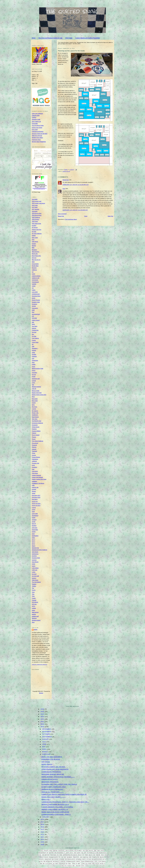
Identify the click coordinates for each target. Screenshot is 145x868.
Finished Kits (35, 330)
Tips (33, 588)
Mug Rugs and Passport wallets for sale (50, 38)
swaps (33, 564)
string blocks (35, 552)
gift (33, 344)
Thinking (34, 584)
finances (34, 328)
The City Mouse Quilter (38, 125)
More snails (47, 764)
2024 (43, 714)
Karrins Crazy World (37, 128)
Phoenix (34, 437)
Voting (33, 610)
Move (33, 397)
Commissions (35, 282)
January (46, 817)
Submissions (35, 554)
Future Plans (35, 342)
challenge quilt (36, 278)
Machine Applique (36, 387)
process (34, 455)
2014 (43, 829)
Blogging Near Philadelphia (39, 142)
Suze (64, 189)
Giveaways (35, 348)
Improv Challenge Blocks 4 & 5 (55, 804)
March (45, 752)
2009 (43, 842)
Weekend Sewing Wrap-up (53, 774)
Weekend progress (50, 782)
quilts (33, 485)
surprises (34, 560)
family (33, 324)
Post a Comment (62, 214)
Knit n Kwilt (35, 130)
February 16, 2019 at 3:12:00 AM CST (75, 210)
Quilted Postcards (36, 475)
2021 (43, 722)
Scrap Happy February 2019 (53, 787)
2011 (43, 837)
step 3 (33, 540)
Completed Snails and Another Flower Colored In (64, 794)
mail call (34, 389)
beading (34, 244)
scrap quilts (66, 171)
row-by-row (35, 501)
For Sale (34, 336)
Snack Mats (35, 530)
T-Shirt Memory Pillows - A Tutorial (57, 807)
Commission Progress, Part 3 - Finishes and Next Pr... (65, 802)
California (34, 270)
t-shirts (34, 572)
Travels (34, 598)
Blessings (34, 250)
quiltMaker (35, 481)
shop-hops (35, 528)
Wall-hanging (35, 612)
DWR (33, 310)
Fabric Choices (36, 320)
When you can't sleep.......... (53, 797)
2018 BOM (35, 211)
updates (34, 608)
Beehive (34, 246)
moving (34, 403)
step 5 (33, 544)
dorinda (34, 306)
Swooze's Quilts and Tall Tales (40, 134)
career (33, 274)
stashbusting (35, 536)
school (34, 510)
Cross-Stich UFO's (49, 779)
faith (33, 322)
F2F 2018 (34, 318)
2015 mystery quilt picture (38, 203)
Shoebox (34, 526)
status (33, 538)
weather (34, 614)
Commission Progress (51, 772)
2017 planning (35, 209)
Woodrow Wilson (36, 620)
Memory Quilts (36, 391)
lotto (33, 385)
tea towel (34, 574)
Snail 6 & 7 (46, 799)
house (33, 367)
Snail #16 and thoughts (52, 757)
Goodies (34, 354)
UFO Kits (34, 604)
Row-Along (35, 499)
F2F (33, 316)
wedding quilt (35, 616)
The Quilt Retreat (36, 582)
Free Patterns (35, 338)
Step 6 (34, 546)
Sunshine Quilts (36, 558)
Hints (33, 362)
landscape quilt (36, 379)
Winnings (34, 618)
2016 (43, 824)
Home (34, 38)
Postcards (34, 451)
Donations (34, 304)
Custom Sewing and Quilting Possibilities (88, 38)
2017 (43, 822)
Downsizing (35, 308)
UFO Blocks (35, 602)
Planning (34, 447)
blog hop (34, 258)
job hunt (34, 375)
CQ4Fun (34, 117)
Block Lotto (35, 254)
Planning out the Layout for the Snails (59, 784)
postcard (34, 449)
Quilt (33, 469)
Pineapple (34, 445)
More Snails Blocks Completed (55, 812)
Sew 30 (34, 524)
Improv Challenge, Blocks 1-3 (55, 809)
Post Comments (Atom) (71, 219)
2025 (43, 712)
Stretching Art (35, 548)
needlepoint (35, 415)
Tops (33, 594)
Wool (33, 622)
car (33, 272)
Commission (35, 280)
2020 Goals (35, 221)
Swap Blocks (35, 562)
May (44, 747)
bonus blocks (35, 264)
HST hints (46, 762)
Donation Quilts (36, 302)
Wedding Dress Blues (37, 138)
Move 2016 (35, 401)
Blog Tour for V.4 (36, 260)
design (34, 298)
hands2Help (35, 360)
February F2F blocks (51, 759)
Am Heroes (35, 227)
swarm (34, 566)
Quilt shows (35, 473)
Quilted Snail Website (37, 477)
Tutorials (34, 600)
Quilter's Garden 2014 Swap (39, 479)
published (34, 461)
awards (34, 236)
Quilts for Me (35, 487)
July (44, 742)
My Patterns (35, 411)
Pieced (34, 439)
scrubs (34, 522)
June (45, 744)
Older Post (110, 216)
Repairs (34, 491)
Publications (35, 459)
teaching (34, 578)
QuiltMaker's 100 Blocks (38, 483)
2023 (43, 717)
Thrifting (34, 586)
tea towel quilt (35, 576)
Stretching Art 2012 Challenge (40, 550)
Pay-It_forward (36, 435)
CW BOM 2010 (36, 294)
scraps (34, 518)
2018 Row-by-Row (37, 213)
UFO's (33, 606)
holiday (34, 364)
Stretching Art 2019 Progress (55, 769)
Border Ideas (35, 266)
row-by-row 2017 (36, 505)
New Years (35, 419)
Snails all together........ (52, 792)
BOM (33, 262)
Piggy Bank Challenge (38, 441)
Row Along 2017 (36, 495)
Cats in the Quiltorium (37, 113)
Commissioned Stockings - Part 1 (56, 814)
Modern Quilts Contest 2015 (39, 395)
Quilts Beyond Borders (38, 132)
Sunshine (34, 556)
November (47, 732)
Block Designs (36, 252)
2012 (43, 834)
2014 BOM (35, 199)
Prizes (33, 453)
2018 (43, 819)
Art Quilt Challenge (37, 234)
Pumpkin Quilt (35, 463)
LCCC (33, 383)
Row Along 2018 (36, 497)
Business (34, 268)
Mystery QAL (35, 413)
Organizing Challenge (37, 423)
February (47, 754)
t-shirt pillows (35, 568)
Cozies (34, 286)
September (47, 737)
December (47, 729)
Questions (34, 467)
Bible (33, 248)
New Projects (35, 417)
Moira (36, 630)
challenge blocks (36, 276)
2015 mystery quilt (37, 201)
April (45, 749)
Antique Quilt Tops (37, 230)
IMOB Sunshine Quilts (38, 368)
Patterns (34, 433)
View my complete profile (40, 665)
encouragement (36, 314)
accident (34, 226)
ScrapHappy (35, 516)
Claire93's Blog (36, 115)
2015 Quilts (35, 205)
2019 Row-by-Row (37, 215)
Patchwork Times (36, 140)
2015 (43, 827)
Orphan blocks (36, 427)
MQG (33, 405)
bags (33, 240)
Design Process (36, 300)
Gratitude (34, 356)
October (46, 734)
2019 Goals (69, 38)
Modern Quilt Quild (37, 393)
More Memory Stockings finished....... (58, 777)
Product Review (36, 457)
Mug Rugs (34, 407)
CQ (33, 288)
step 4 (33, 542)
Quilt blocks (35, 471)
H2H (33, 358)
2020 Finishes (35, 219)
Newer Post (61, 216)
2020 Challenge (36, 217)
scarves (34, 508)
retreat (34, 493)
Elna (33, 312)
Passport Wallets (36, 431)
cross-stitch (35, 292)
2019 (43, 727)
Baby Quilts (35, 238)
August (46, 739)
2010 (43, 839)
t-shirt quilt (35, 570)
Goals (33, 352)
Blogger (41, 693)
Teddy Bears (35, 580)
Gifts (33, 346)
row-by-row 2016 (36, 503)
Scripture (34, 520)
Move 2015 (35, 399)
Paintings (34, 429)
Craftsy (34, 290)
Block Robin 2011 (36, 256)
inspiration (34, 373)
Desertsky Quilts (36, 119)
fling (33, 334)
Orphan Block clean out (52, 789)
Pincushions (35, 443)
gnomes (34, 350)
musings (34, 409)
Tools (33, 592)
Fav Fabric (35, 326)
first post (34, 332)
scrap (33, 511)
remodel (34, 489)
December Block (36, 296)
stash (33, 534)
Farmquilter (35, 123)
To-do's (34, 590)
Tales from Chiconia (37, 136)
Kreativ (34, 377)
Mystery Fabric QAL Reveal (53, 767)
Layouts (34, 381)
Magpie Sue (66, 180)
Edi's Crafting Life (36, 122)
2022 (43, 719)
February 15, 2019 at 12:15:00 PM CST (76, 185)
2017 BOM (35, 207)
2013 (43, 832)
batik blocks (35, 242)
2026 (43, 709)
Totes (33, 596)
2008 (43, 845)
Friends (34, 340)
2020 (43, 724)
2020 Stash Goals (36, 224)
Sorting (34, 532)
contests (34, 284)
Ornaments (35, 425)
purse (33, 465)
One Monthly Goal (37, 421)
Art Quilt (34, 232)
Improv (34, 370)
